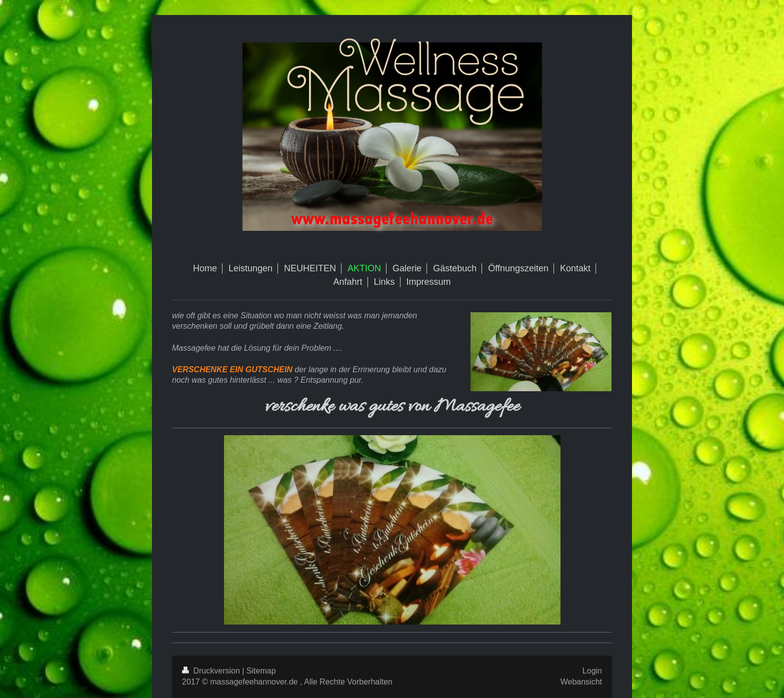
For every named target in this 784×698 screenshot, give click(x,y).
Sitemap (261, 671)
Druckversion (212, 671)
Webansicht (581, 682)
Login (592, 671)
